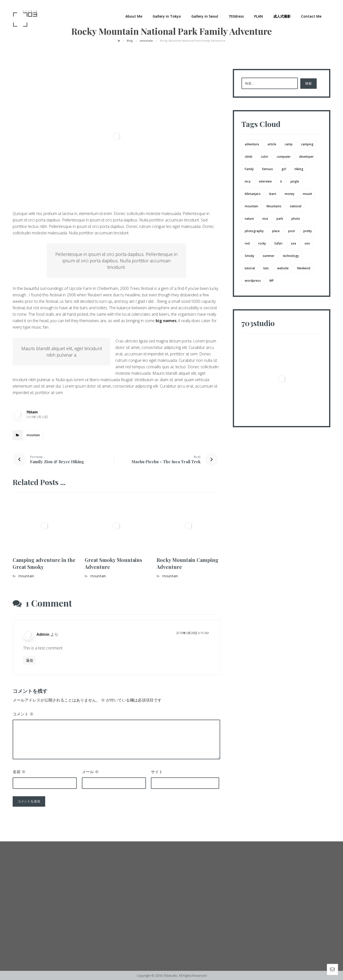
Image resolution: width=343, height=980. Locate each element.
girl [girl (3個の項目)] (284, 169)
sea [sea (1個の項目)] (293, 243)
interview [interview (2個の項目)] (265, 181)
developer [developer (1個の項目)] (306, 157)
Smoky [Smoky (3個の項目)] (249, 256)
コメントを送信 (29, 801)
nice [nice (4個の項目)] (265, 219)
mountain (33, 435)
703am (32, 412)
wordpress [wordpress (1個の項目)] (253, 281)
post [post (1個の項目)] (292, 231)
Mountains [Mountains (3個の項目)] (274, 206)
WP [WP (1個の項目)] (272, 281)
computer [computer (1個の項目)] (284, 157)
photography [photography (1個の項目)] (254, 231)
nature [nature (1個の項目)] (249, 219)
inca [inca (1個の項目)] (248, 181)
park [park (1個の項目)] (280, 219)
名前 (19, 772)
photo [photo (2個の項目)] (296, 219)
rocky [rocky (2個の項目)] (262, 243)
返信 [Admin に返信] (30, 660)
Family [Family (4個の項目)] (249, 169)
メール (90, 772)
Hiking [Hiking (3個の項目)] (299, 169)
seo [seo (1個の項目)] (307, 243)
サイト (157, 772)
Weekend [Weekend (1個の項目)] (304, 268)
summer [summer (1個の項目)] (269, 256)
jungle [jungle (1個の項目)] (295, 181)
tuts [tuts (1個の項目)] (266, 268)
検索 (309, 83)
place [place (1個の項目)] (276, 231)
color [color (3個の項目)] (265, 157)
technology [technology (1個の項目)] (291, 256)
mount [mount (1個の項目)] (307, 194)
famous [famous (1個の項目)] (268, 169)
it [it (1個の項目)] (281, 181)
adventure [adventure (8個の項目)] (252, 144)
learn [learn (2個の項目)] (273, 194)
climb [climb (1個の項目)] (249, 157)
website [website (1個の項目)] (283, 268)
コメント (23, 714)
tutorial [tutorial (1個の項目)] (250, 268)
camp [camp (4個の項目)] (289, 144)
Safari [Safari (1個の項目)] (278, 243)
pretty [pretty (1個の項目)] (308, 231)
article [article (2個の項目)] (272, 144)
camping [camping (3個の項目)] (307, 144)
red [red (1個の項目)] (247, 243)
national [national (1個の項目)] (296, 206)
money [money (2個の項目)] (290, 194)
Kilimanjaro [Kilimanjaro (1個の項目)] (253, 194)
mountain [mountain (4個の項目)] (251, 206)
